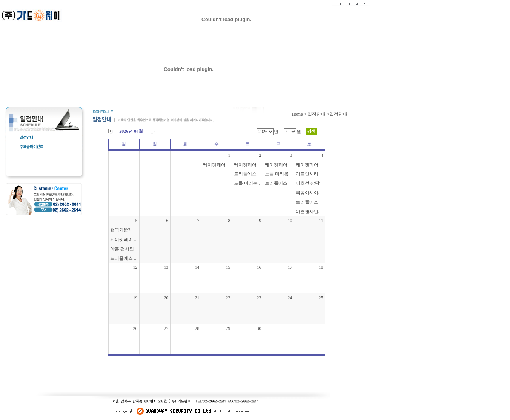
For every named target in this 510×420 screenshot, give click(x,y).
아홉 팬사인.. (123, 249)
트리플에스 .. (247, 174)
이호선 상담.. (309, 183)
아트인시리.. (308, 174)
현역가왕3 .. (122, 230)
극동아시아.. (308, 193)
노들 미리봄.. (247, 183)
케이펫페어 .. (216, 165)
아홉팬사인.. (308, 212)
